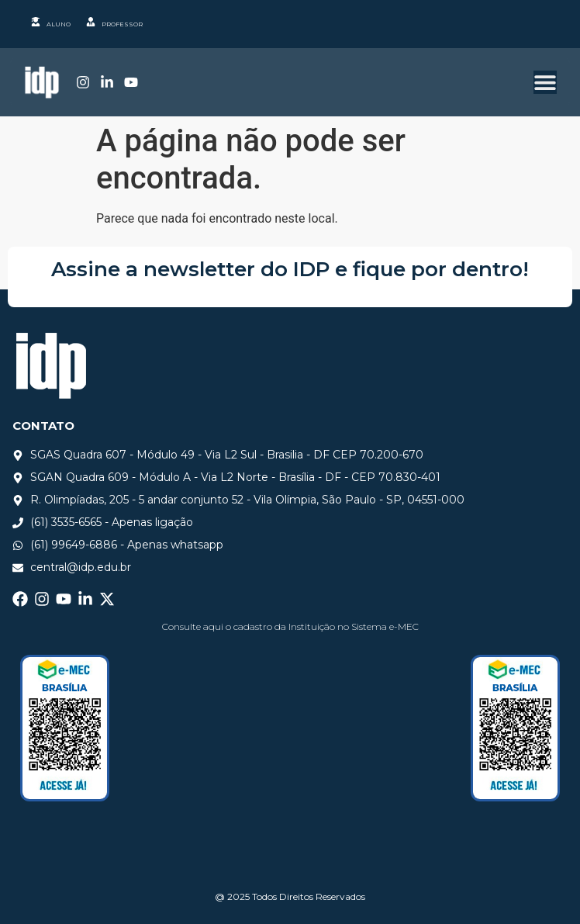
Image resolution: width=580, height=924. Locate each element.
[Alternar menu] (545, 82)
